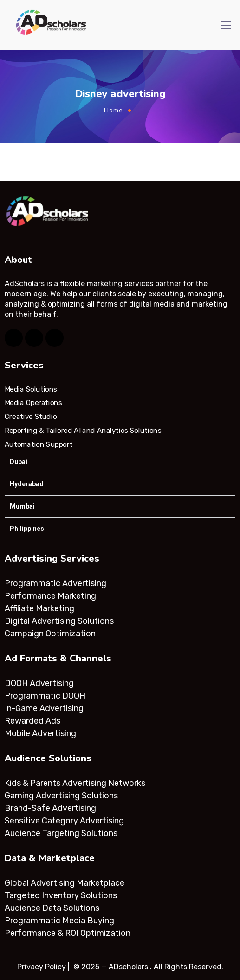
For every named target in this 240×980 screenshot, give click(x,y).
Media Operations (33, 403)
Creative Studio (31, 417)
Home (114, 110)
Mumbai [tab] (22, 506)
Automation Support (39, 444)
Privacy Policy (42, 967)
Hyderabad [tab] (27, 484)
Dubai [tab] (19, 462)
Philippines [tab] (27, 529)
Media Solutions (31, 389)
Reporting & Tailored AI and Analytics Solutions (83, 431)
